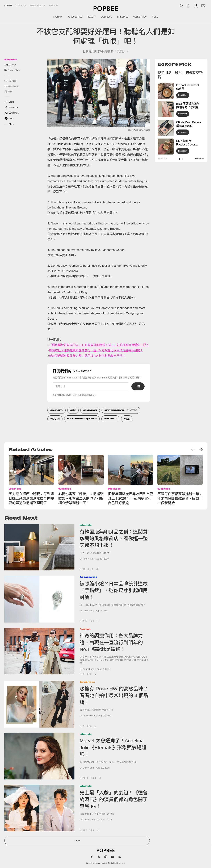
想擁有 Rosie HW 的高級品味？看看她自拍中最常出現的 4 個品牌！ (114, 696)
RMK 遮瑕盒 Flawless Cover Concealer (186, 145)
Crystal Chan (14, 70)
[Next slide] (201, 449)
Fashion (85, 629)
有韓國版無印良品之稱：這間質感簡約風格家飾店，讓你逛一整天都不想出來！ (114, 539)
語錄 (74, 410)
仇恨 (128, 419)
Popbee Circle (38, 5)
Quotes (57, 410)
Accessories (88, 577)
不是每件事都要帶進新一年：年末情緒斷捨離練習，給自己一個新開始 (180, 498)
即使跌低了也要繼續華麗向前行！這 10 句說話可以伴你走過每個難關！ (96, 350)
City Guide (21, 5)
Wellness (11, 60)
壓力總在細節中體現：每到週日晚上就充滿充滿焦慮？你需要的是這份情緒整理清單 (31, 498)
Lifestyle (86, 525)
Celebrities (87, 682)
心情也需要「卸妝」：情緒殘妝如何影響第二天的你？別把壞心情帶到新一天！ (81, 498)
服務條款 (81, 395)
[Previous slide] (193, 449)
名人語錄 (56, 419)
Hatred (111, 419)
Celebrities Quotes (83, 419)
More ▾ (77, 841)
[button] (179, 159)
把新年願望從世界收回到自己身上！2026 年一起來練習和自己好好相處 (131, 498)
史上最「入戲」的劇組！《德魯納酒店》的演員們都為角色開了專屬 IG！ (114, 800)
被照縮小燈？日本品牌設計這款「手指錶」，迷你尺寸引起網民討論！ (114, 591)
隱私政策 (91, 395)
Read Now (183, 95)
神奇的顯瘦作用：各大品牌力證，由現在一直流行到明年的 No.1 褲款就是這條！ (111, 642)
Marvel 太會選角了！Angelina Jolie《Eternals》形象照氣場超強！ (113, 748)
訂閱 (138, 386)
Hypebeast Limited (99, 863)
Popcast (54, 5)
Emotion (91, 410)
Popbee (8, 5)
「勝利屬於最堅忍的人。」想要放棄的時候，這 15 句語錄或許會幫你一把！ (99, 345)
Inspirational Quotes (122, 410)
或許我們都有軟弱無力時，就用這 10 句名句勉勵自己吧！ (87, 356)
